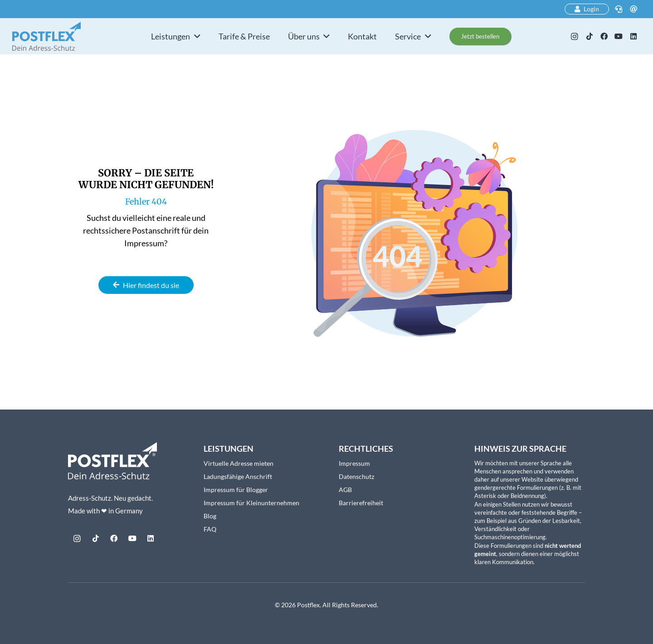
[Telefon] (619, 9)
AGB (345, 490)
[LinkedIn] (634, 36)
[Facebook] (604, 36)
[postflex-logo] (46, 36)
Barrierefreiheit (361, 503)
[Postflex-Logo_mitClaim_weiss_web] (112, 461)
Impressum (354, 463)
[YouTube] (619, 36)
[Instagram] (575, 36)
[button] (195, 36)
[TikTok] (589, 36)
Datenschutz (356, 476)
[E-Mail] (634, 9)
